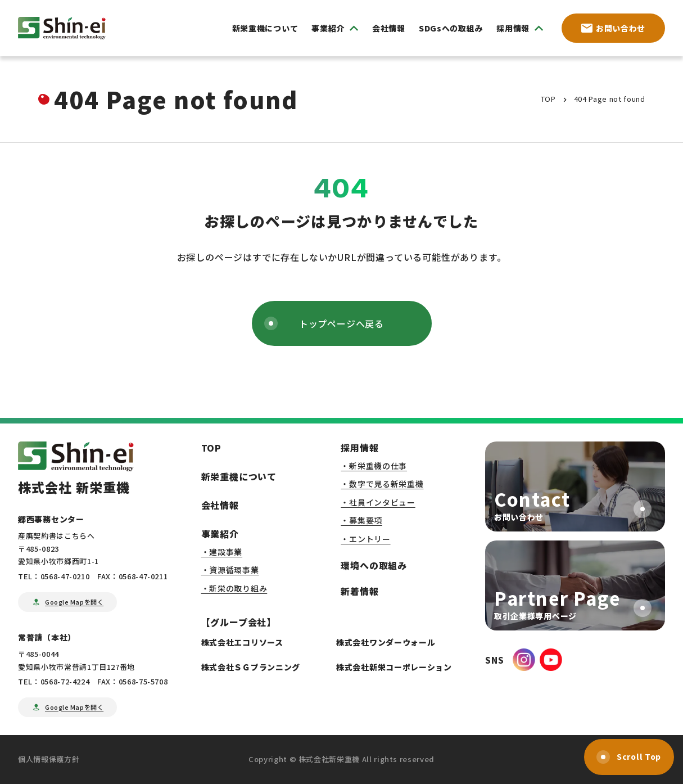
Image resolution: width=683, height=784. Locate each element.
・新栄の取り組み (234, 588)
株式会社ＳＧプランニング (251, 667)
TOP (211, 448)
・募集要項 (361, 520)
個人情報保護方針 (49, 759)
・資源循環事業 (230, 570)
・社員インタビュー (378, 502)
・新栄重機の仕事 (374, 466)
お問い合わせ (613, 28)
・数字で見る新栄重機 (382, 484)
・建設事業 (222, 552)
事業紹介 (220, 534)
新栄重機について (265, 28)
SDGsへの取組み (451, 28)
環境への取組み (374, 565)
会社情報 (389, 28)
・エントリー (365, 539)
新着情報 (359, 591)
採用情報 (359, 448)
